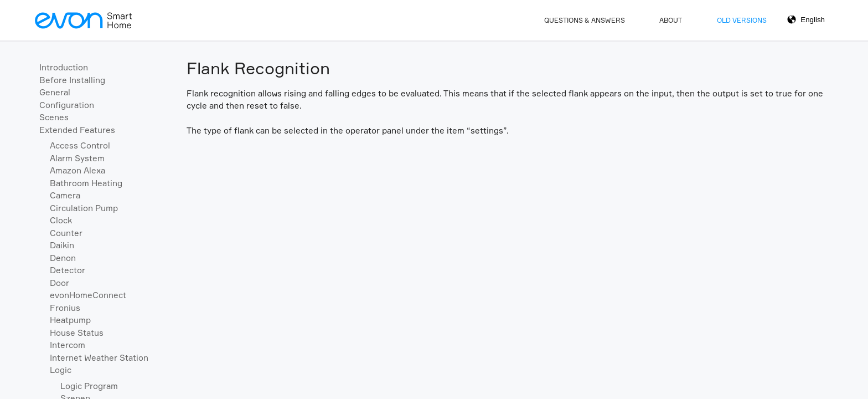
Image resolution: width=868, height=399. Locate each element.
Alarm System (77, 158)
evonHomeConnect (88, 295)
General (55, 92)
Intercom (68, 345)
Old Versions (742, 20)
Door (60, 283)
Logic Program (89, 386)
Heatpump (70, 320)
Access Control (80, 145)
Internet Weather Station (99, 358)
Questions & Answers (585, 20)
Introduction (64, 67)
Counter (66, 233)
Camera (65, 195)
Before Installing (72, 80)
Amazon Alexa (77, 170)
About (671, 20)
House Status (77, 333)
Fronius (65, 308)
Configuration (67, 105)
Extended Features (77, 130)
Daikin (62, 245)
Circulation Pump (84, 208)
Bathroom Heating (86, 183)
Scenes (54, 117)
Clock (61, 220)
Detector (68, 270)
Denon (63, 258)
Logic (61, 370)
